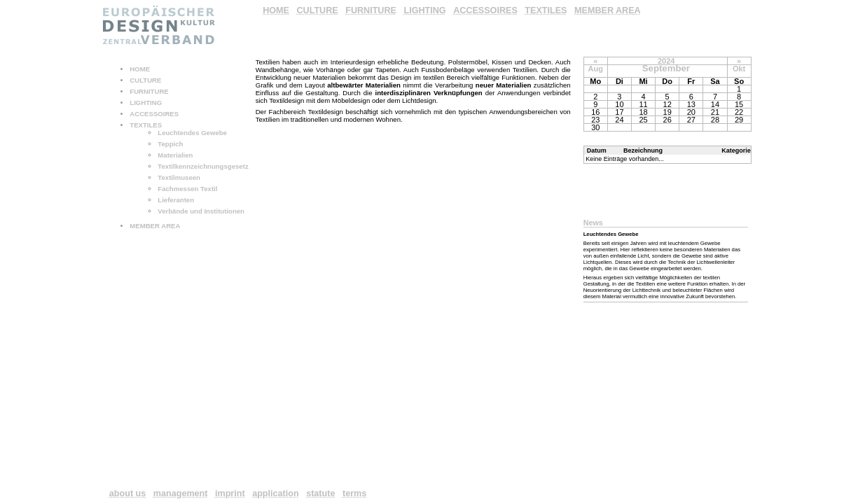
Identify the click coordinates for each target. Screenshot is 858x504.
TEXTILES (146, 125)
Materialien (175, 155)
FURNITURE (149, 91)
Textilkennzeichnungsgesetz (203, 166)
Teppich (170, 144)
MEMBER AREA (155, 226)
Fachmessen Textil (187, 189)
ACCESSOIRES (154, 114)
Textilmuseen (179, 177)
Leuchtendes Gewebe (192, 133)
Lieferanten (176, 200)
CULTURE (145, 80)
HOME (140, 69)
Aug (596, 69)
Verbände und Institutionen (201, 211)
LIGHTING (146, 103)
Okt (739, 69)
